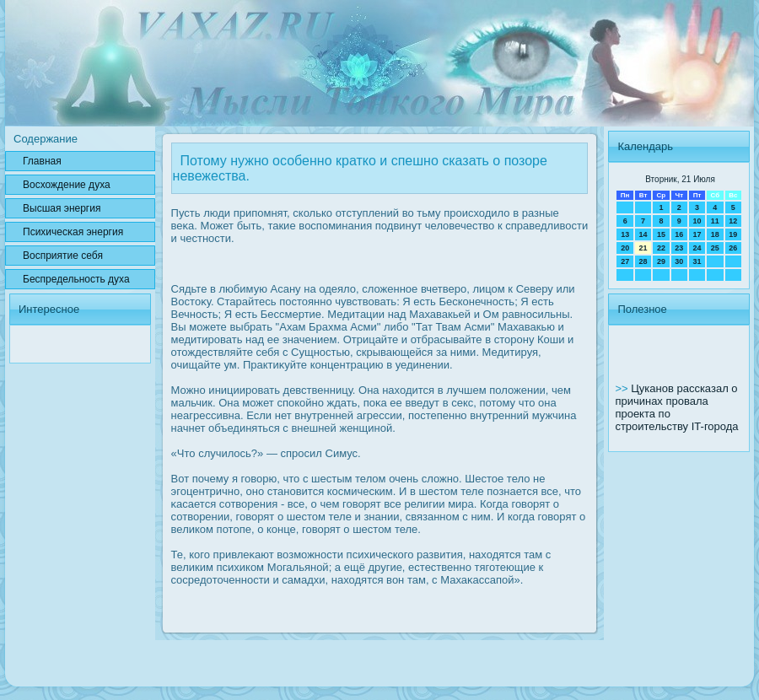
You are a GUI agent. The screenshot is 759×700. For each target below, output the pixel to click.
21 (643, 248)
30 (679, 261)
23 (679, 248)
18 (715, 234)
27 (625, 261)
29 (661, 261)
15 (661, 234)
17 (697, 234)
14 (643, 234)
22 (661, 248)
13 (625, 234)
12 (733, 221)
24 (697, 248)
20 (625, 248)
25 (715, 248)
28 (643, 261)
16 (679, 234)
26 (733, 248)
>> (623, 388)
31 (697, 261)
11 (715, 221)
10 (697, 221)
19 (733, 234)
